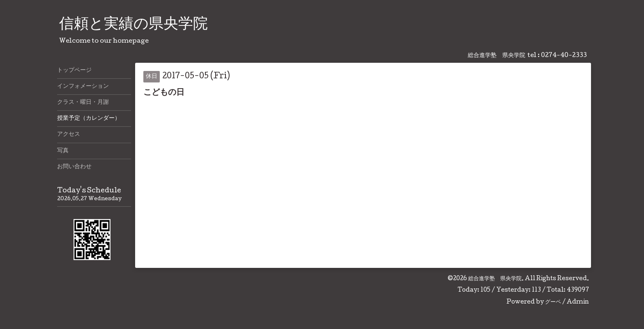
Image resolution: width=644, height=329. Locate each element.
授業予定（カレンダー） (89, 119)
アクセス (69, 135)
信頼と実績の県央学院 (133, 25)
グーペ (553, 302)
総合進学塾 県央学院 (495, 279)
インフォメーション (83, 87)
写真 (63, 151)
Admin (578, 302)
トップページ (74, 71)
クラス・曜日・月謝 (83, 103)
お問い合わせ (74, 167)
